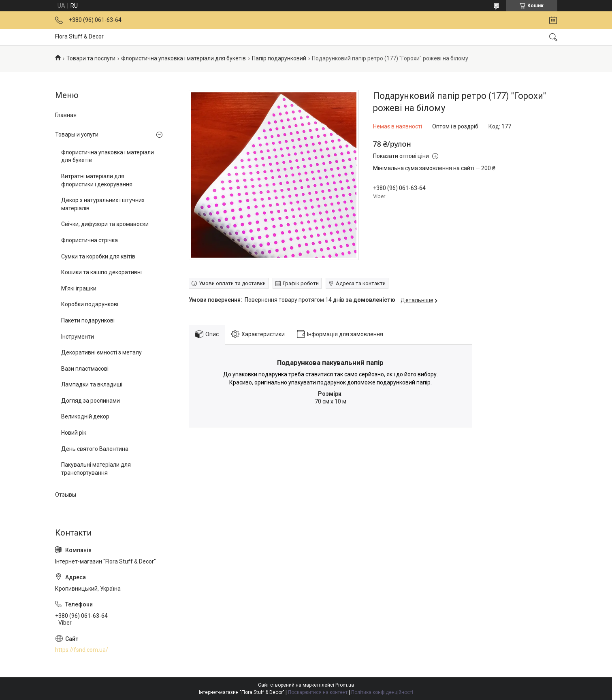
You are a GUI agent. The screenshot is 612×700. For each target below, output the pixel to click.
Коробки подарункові (90, 304)
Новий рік (74, 433)
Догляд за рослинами (91, 401)
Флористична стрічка (90, 240)
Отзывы (66, 495)
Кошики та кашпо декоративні (101, 272)
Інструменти (78, 337)
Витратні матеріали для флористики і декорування (97, 180)
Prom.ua (345, 685)
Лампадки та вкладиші (92, 384)
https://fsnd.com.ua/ (82, 650)
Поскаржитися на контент (318, 692)
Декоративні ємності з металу (101, 352)
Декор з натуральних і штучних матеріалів (103, 204)
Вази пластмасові (85, 369)
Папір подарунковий (279, 58)
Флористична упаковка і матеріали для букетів (183, 58)
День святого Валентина (95, 449)
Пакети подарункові (88, 320)
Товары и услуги (77, 134)
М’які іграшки (79, 288)
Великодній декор (85, 416)
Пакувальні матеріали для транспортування (96, 469)
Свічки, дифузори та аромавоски (105, 224)
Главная (66, 115)
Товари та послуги (91, 58)
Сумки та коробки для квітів (98, 256)
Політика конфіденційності (382, 692)
